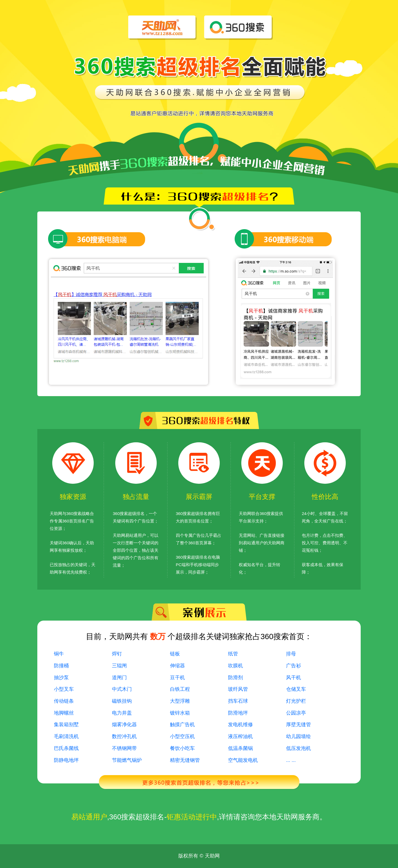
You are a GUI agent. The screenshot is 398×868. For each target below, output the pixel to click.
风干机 (294, 678)
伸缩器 (177, 666)
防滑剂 (235, 678)
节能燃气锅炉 (127, 760)
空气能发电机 (243, 760)
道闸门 (119, 678)
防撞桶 (61, 666)
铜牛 (59, 654)
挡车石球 (238, 701)
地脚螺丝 (64, 713)
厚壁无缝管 (298, 725)
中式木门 (122, 689)
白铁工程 (180, 689)
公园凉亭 (296, 713)
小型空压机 (182, 736)
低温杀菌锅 (240, 748)
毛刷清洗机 (66, 736)
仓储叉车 (296, 689)
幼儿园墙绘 (298, 736)
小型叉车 (64, 689)
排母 (291, 654)
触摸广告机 (182, 725)
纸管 (233, 654)
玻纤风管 (238, 689)
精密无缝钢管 (185, 760)
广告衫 (294, 666)
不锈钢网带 (124, 748)
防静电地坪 (66, 760)
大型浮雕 (180, 701)
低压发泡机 (298, 748)
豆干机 (177, 678)
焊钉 (117, 654)
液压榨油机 (240, 736)
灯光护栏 (296, 701)
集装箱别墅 (66, 725)
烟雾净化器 (124, 725)
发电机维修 (240, 725)
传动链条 (64, 701)
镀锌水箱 (180, 713)
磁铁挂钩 (122, 701)
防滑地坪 (238, 713)
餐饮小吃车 (182, 748)
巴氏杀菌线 (66, 748)
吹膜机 (235, 666)
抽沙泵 (61, 678)
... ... (291, 760)
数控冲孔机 (124, 736)
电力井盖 (122, 713)
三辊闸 (119, 666)
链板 (175, 654)
